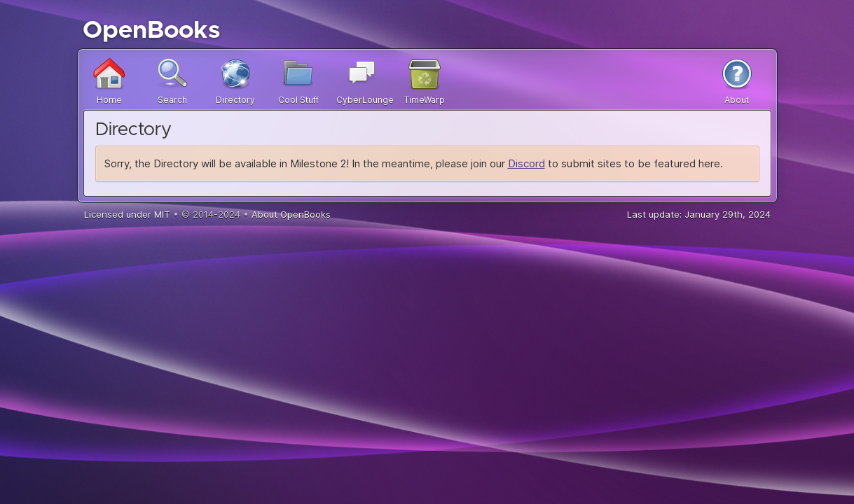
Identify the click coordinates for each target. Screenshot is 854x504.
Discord (526, 163)
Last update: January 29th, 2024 (699, 214)
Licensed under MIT (127, 214)
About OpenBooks (291, 214)
